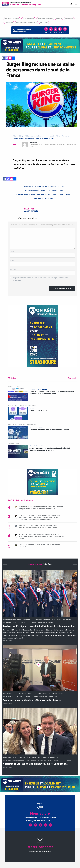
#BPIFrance (44, 22)
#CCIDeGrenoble (28, 19)
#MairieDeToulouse (11, 697)
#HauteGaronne (9, 694)
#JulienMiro (53, 757)
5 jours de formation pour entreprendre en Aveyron (49, 429)
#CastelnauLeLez (10, 757)
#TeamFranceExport (16, 386)
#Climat (11, 443)
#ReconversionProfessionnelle (27, 22)
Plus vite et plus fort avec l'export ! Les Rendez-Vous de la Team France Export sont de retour (52, 393)
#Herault (22, 757)
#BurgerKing (18, 136)
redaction (33, 142)
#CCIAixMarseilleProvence (35, 136)
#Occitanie (22, 694)
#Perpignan (27, 620)
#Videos (33, 622)
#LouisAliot (57, 620)
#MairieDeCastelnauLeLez (13, 760)
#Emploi (59, 19)
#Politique (24, 622)
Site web (13, 269)
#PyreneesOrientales (42, 620)
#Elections (42, 694)
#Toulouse (32, 694)
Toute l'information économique (26, 4)
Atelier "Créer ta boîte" (38, 410)
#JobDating (9, 22)
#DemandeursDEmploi (45, 19)
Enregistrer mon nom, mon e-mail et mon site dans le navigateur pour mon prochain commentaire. (40, 279)
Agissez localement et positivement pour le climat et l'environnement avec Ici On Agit (50, 449)
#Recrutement (66, 194)
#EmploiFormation (63, 136)
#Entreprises (69, 19)
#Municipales (68, 620)
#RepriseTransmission (28, 405)
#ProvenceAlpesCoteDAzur (48, 194)
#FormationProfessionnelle (23, 139)
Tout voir (72, 378)
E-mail (12, 260)
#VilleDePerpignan (45, 622)
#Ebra (18, 443)
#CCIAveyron (13, 405)
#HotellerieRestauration (46, 139)
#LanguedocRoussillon (12, 620)
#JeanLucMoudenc (56, 694)
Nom (12, 252)
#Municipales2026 (10, 622)
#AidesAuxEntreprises (12, 19)
